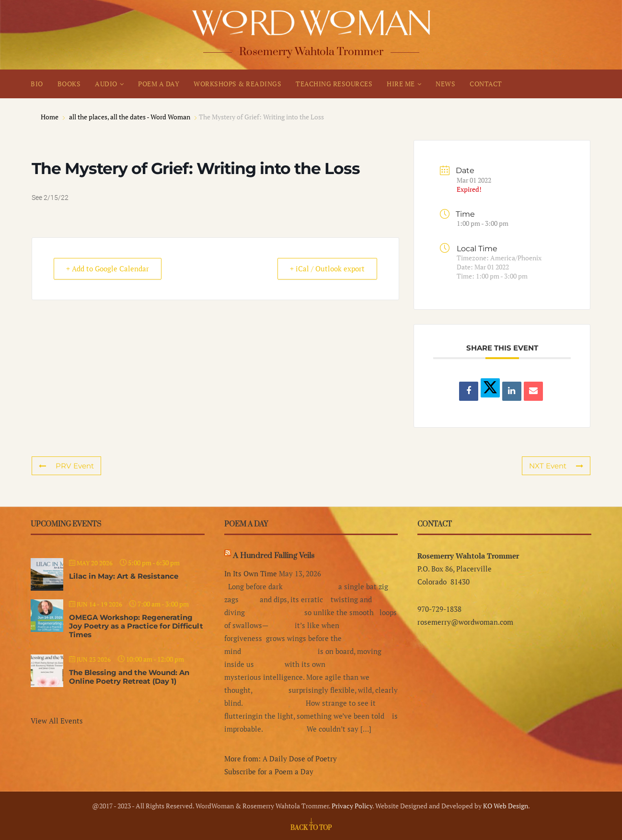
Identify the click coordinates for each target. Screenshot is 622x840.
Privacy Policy (352, 806)
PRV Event (66, 466)
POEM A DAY (159, 84)
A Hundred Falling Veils (274, 556)
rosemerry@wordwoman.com (465, 622)
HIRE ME (401, 84)
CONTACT (486, 84)
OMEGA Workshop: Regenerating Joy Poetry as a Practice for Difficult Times (136, 626)
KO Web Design (506, 806)
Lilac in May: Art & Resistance (124, 576)
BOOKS (69, 84)
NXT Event (556, 466)
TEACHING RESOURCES (334, 84)
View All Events (57, 721)
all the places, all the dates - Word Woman (130, 117)
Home (50, 117)
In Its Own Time (251, 573)
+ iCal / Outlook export (326, 269)
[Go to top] (311, 827)
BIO (37, 84)
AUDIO (106, 84)
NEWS (445, 84)
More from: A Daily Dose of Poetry (281, 758)
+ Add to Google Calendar (109, 269)
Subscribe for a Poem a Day (269, 771)
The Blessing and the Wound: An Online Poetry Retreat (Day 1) (129, 677)
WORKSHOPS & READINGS (237, 84)
